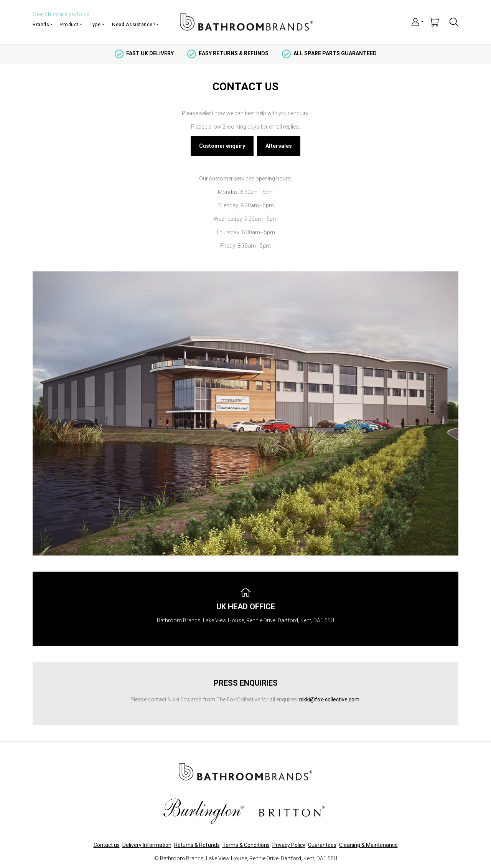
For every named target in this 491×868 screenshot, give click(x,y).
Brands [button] (41, 24)
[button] (418, 21)
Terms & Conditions (246, 845)
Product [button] (69, 24)
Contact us (107, 845)
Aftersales (279, 146)
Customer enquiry (222, 146)
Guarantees (322, 845)
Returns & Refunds (197, 845)
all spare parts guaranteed (329, 53)
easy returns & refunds (228, 53)
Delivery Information (147, 845)
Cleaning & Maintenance (368, 845)
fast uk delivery (144, 53)
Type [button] (95, 24)
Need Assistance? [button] (133, 24)
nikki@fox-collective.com (329, 699)
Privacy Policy (289, 845)
